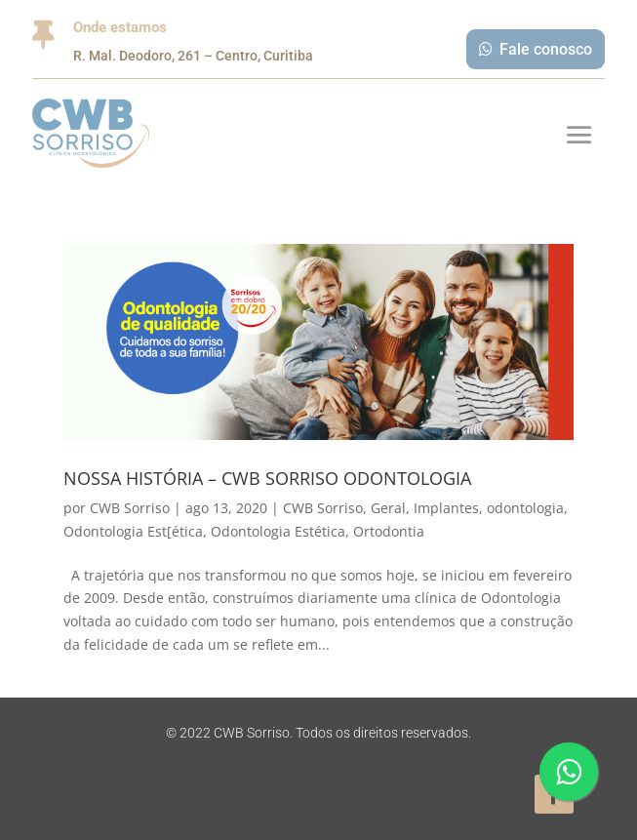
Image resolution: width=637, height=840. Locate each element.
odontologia (525, 508)
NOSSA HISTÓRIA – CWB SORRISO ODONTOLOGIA (267, 478)
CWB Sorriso (130, 508)
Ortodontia (389, 531)
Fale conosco (546, 49)
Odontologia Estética (278, 531)
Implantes (446, 508)
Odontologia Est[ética (133, 531)
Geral (388, 508)
